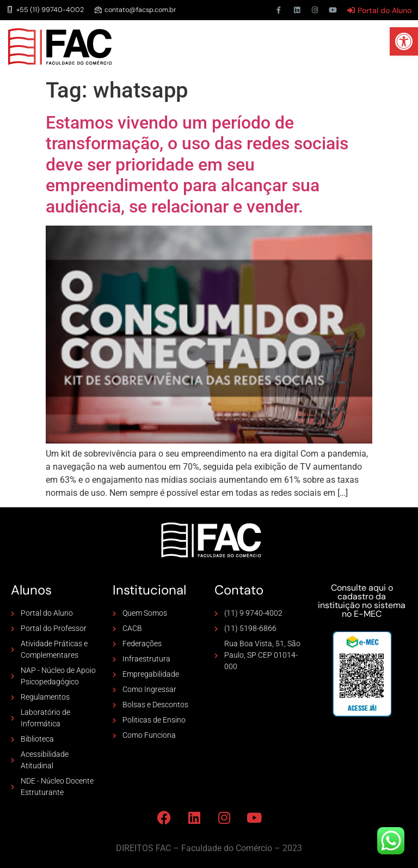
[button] (404, 41)
